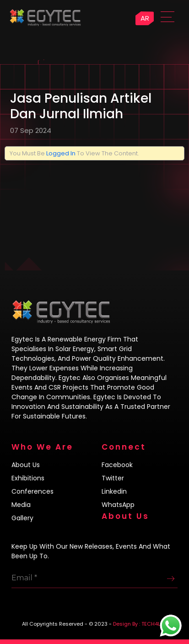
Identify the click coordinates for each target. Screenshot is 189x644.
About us (26, 465)
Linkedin (114, 491)
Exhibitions (28, 478)
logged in (61, 153)
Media (21, 505)
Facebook (117, 465)
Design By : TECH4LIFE (140, 624)
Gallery (22, 518)
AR (145, 18)
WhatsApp (118, 505)
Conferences (32, 491)
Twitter (113, 478)
